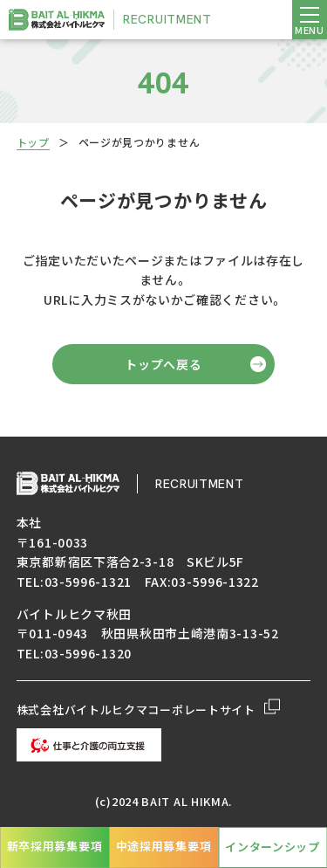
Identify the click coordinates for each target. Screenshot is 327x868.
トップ (33, 142)
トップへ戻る (163, 364)
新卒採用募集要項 (55, 846)
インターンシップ (272, 847)
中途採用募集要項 (164, 846)
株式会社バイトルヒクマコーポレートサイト (148, 710)
